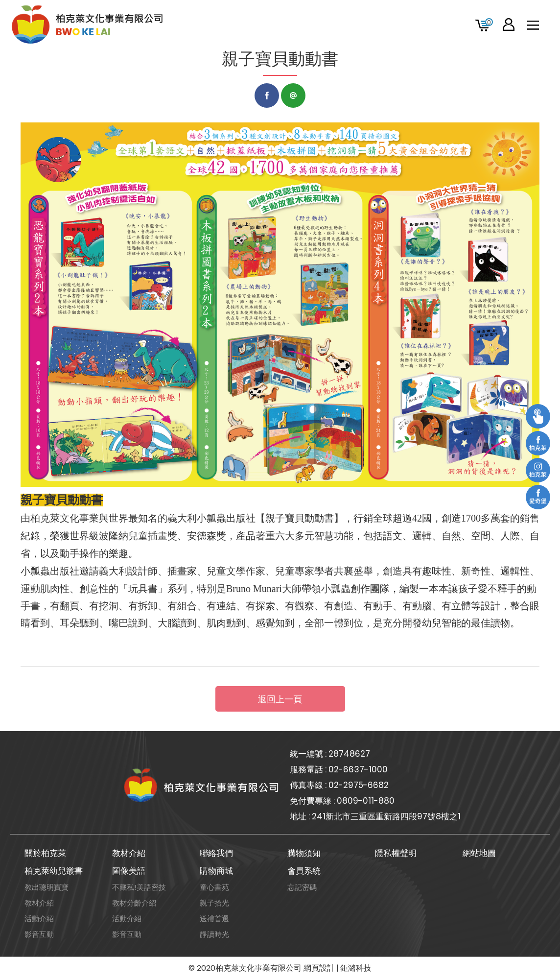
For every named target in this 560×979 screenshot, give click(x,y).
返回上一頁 (280, 699)
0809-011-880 (366, 801)
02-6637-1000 (358, 769)
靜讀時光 (214, 934)
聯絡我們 (216, 853)
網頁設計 (319, 968)
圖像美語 (129, 871)
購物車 (489, 22)
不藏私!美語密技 (139, 887)
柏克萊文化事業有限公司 (88, 24)
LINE (293, 96)
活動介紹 (39, 919)
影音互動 (39, 934)
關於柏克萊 (45, 853)
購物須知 (304, 853)
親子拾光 (214, 903)
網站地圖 (479, 853)
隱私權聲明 (396, 853)
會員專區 (509, 24)
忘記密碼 (302, 887)
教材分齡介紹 (134, 903)
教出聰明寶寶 (47, 887)
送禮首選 (214, 919)
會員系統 (304, 871)
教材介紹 (129, 853)
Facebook (267, 96)
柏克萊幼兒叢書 (54, 871)
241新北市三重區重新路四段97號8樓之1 (386, 816)
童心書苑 (214, 887)
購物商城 (216, 871)
